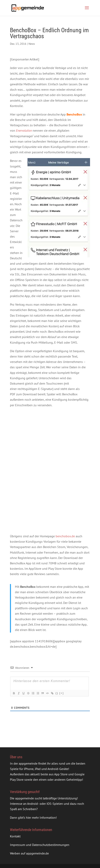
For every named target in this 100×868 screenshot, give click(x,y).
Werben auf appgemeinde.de (29, 853)
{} (57, 693)
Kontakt (15, 836)
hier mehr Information (41, 817)
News (32, 44)
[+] (62, 693)
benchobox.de (65, 536)
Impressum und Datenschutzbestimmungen (40, 845)
